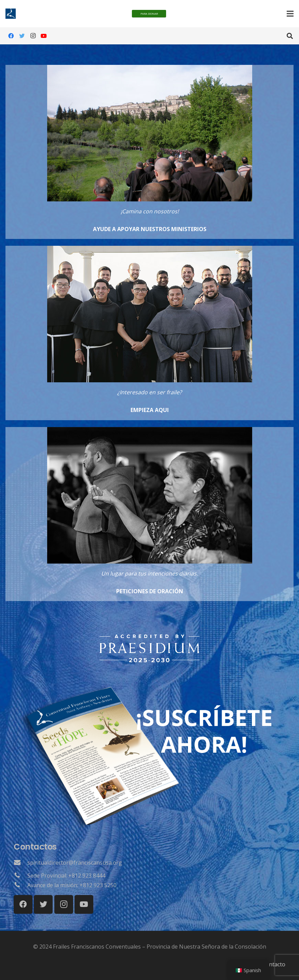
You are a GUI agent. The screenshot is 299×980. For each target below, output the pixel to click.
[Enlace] (149, 152)
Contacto (274, 964)
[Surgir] (150, 638)
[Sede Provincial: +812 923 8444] (21, 876)
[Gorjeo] (22, 36)
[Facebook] (11, 36)
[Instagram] (33, 36)
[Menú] (290, 14)
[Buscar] (290, 36)
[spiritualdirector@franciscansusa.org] (21, 863)
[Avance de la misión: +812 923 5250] (21, 885)
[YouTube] (44, 36)
